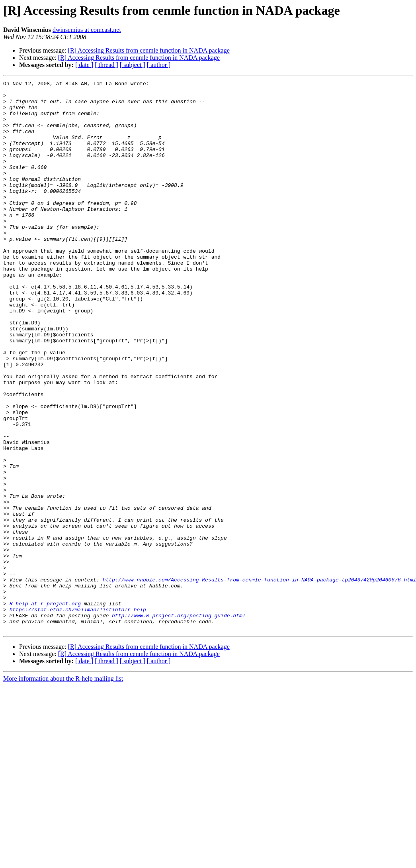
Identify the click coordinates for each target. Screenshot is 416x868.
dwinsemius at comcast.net (87, 30)
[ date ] (84, 65)
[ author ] (159, 65)
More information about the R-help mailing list (63, 788)
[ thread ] (106, 65)
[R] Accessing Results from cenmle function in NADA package (149, 50)
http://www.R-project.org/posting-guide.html (179, 723)
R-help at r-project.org (45, 709)
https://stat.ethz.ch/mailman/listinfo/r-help (78, 716)
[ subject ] (133, 65)
